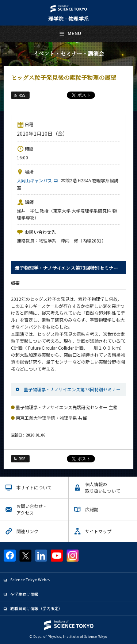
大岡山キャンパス (38, 180)
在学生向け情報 (24, 594)
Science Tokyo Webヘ (30, 579)
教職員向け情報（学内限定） (36, 608)
